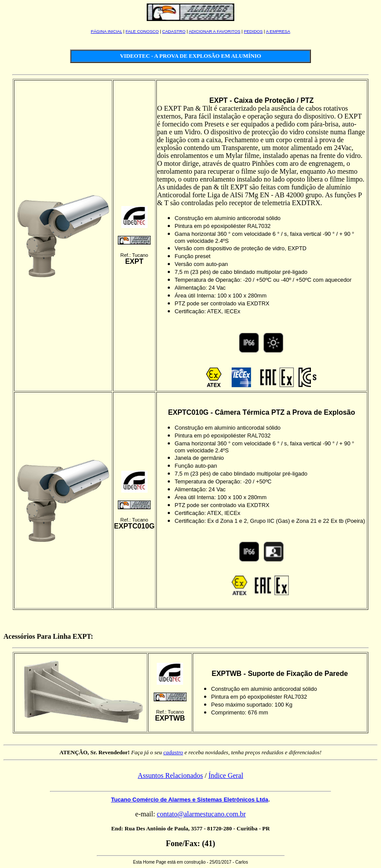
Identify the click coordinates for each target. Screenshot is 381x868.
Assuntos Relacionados (171, 775)
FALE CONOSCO (142, 31)
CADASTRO (174, 31)
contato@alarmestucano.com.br (201, 814)
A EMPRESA (278, 31)
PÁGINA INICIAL (106, 31)
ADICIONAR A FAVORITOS (215, 31)
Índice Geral (226, 775)
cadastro (173, 752)
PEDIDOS (253, 31)
